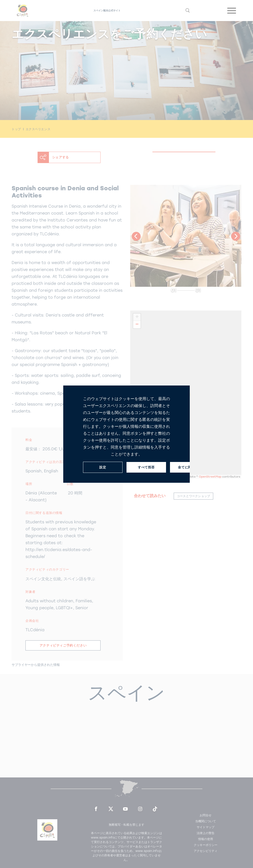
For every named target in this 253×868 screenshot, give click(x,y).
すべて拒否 (146, 467)
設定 (103, 467)
